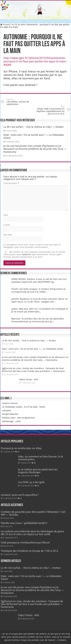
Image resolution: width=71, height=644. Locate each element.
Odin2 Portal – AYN (29, 380)
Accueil (5, 25)
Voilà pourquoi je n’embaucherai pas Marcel (25, 543)
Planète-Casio (9, 418)
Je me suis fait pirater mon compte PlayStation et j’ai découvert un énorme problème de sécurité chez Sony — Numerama (35, 149)
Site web (8, 235)
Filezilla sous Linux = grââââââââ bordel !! (24, 523)
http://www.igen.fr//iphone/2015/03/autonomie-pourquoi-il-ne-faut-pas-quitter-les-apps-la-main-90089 (35, 61)
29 (38, 476)
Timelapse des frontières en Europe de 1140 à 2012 (29, 551)
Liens (18, 421)
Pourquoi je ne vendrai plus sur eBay (21, 448)
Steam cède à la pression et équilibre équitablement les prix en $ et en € (48, 110)
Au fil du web (18, 25)
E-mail (7, 225)
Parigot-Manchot (10, 414)
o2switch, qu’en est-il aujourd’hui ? (20, 495)
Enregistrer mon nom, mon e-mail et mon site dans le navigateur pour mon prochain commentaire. (32, 246)
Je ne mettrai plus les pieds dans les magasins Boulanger (38, 471)
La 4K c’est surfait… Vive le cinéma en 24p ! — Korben (33, 127)
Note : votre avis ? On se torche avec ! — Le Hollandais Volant (33, 349)
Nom (6, 215)
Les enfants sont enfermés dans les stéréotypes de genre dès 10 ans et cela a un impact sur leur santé (32, 533)
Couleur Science (10, 403)
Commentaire (11, 183)
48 (35, 463)
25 (21, 498)
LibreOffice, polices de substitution (23, 102)
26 (38, 486)
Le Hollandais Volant (12, 407)
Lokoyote (6, 410)
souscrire (26, 254)
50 (18, 452)
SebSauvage (8, 421)
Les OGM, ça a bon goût (31, 482)
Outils (42, 407)
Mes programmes (26, 418)
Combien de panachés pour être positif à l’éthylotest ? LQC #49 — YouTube (33, 513)
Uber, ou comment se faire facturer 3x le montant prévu (41, 458)
